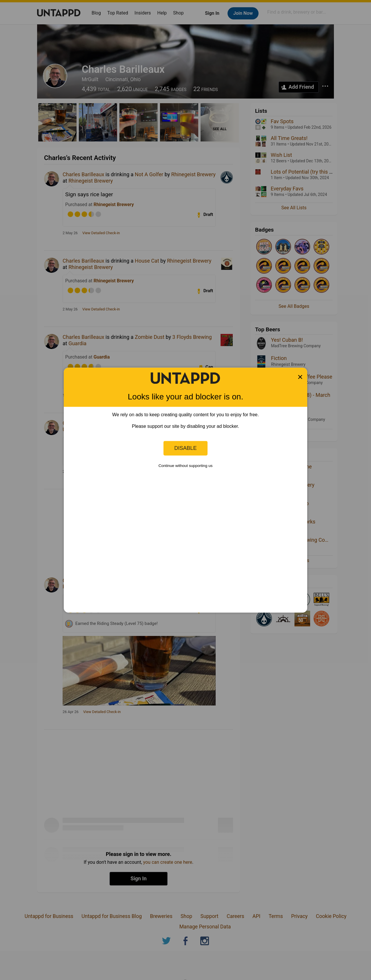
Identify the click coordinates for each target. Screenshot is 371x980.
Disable (185, 448)
